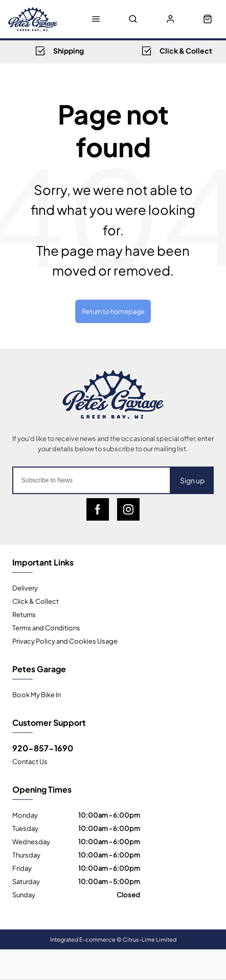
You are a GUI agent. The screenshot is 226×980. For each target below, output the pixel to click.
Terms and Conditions (46, 627)
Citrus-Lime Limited (150, 939)
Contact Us (30, 761)
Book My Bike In (37, 694)
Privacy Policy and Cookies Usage (65, 641)
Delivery (25, 587)
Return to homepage (113, 311)
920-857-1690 (43, 748)
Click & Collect (36, 601)
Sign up (192, 480)
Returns (24, 614)
